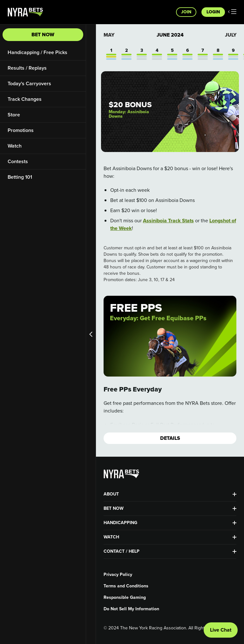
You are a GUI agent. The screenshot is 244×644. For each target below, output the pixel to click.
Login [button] (213, 12)
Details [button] (170, 438)
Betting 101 (20, 177)
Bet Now (43, 35)
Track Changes (25, 99)
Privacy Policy (118, 575)
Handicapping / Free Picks (37, 52)
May (109, 35)
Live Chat (221, 630)
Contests (18, 161)
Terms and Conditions (126, 586)
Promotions (21, 130)
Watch (15, 146)
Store (14, 115)
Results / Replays (27, 68)
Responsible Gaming (125, 598)
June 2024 (170, 35)
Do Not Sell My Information (131, 609)
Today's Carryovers (29, 83)
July (231, 35)
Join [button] (186, 12)
